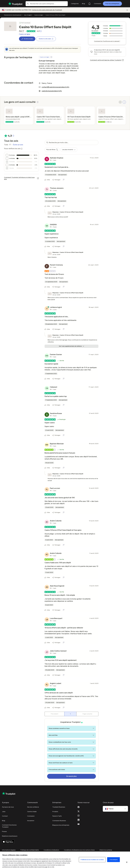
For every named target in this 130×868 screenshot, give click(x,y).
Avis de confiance (33, 807)
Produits (55, 812)
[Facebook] (79, 807)
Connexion (31, 816)
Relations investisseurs (10, 836)
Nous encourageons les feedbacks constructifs (71, 756)
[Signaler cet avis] (64, 180)
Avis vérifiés (71, 735)
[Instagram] (79, 815)
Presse (4, 831)
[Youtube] (79, 824)
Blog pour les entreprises (61, 825)
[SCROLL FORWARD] (124, 102)
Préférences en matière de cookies (92, 860)
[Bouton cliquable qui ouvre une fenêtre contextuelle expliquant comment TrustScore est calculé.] (41, 31)
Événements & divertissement (13, 15)
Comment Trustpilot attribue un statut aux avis (19, 178)
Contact (5, 816)
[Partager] (56, 180)
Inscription (31, 821)
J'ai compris (113, 860)
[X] (79, 811)
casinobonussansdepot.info (52, 91)
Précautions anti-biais (71, 770)
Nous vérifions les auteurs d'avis (71, 763)
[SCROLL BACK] (120, 102)
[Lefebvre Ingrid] (47, 309)
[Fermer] (127, 10)
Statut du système (106, 850)
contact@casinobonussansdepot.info (55, 87)
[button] (51, 57)
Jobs (4, 812)
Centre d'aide (32, 812)
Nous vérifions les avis (13, 149)
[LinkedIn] (79, 820)
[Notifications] (89, 4)
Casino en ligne (39, 15)
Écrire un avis (18, 145)
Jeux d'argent (28, 15)
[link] (22, 31)
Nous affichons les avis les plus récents (71, 749)
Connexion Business (59, 821)
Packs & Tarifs (57, 816)
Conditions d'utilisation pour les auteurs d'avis (79, 850)
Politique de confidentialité (30, 850)
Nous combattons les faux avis (71, 742)
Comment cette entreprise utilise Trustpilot (106, 60)
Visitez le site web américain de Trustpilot (47, 10)
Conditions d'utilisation (51, 850)
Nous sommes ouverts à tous (71, 728)
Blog (4, 821)
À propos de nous (8, 807)
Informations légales (9, 850)
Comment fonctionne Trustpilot (9, 826)
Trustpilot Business (59, 807)
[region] (65, 860)
